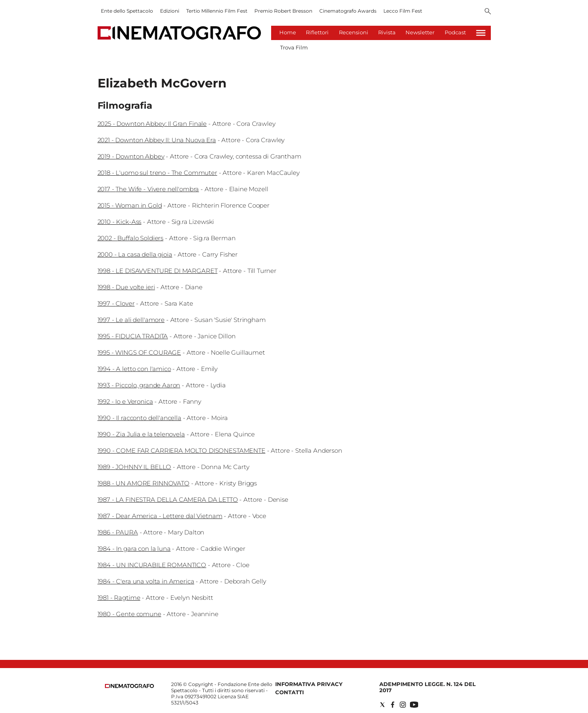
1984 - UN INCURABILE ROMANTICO (152, 565)
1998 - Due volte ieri (126, 287)
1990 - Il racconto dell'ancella (139, 418)
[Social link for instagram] (403, 705)
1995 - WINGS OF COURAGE (139, 352)
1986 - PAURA (118, 532)
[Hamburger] (481, 33)
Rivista (387, 32)
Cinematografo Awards (348, 11)
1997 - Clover (116, 303)
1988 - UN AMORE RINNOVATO (144, 483)
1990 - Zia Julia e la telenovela (141, 434)
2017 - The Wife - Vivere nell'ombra (148, 189)
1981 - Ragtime (119, 598)
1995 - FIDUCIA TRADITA (133, 336)
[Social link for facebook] (393, 705)
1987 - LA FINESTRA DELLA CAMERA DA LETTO (168, 500)
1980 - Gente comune (129, 614)
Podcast (455, 32)
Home (288, 32)
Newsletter (420, 32)
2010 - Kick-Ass (120, 222)
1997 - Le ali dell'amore (131, 320)
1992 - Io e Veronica (125, 401)
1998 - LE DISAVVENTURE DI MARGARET (158, 271)
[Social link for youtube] (414, 705)
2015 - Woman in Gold (130, 205)
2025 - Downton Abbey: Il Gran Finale (152, 124)
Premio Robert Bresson (283, 11)
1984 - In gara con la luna (134, 549)
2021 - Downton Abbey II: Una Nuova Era (157, 140)
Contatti (290, 692)
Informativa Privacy (309, 684)
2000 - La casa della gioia (135, 254)
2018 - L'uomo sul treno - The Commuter (157, 173)
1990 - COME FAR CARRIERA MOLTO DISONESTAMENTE (182, 450)
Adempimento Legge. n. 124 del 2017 (428, 687)
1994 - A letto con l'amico (134, 369)
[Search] (488, 12)
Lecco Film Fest (403, 11)
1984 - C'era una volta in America (146, 581)
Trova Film (294, 47)
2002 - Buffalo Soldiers (131, 238)
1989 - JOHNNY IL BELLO (135, 467)
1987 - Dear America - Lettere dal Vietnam (160, 516)
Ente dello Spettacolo (127, 11)
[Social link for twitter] (382, 705)
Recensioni (354, 32)
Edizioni (170, 11)
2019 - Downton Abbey (131, 156)
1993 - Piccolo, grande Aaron (139, 385)
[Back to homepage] (129, 686)
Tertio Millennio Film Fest (217, 11)
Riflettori (317, 32)
